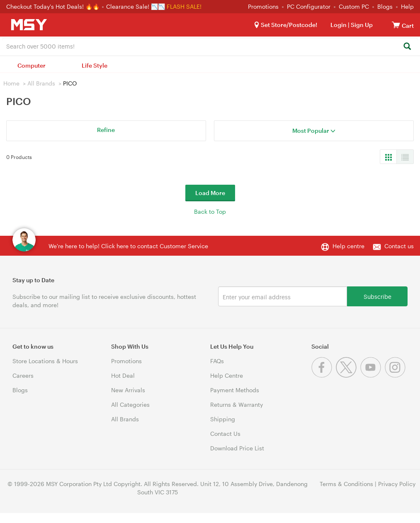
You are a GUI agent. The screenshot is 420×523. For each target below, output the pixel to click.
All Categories (130, 404)
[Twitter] (348, 375)
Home (11, 83)
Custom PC (354, 6)
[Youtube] (373, 375)
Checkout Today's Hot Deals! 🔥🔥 (54, 6)
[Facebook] (324, 375)
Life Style (95, 65)
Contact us (399, 246)
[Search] (407, 47)
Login (339, 25)
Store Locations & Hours (45, 361)
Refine (106, 130)
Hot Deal (123, 375)
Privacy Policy (397, 484)
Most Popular (314, 131)
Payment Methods (235, 390)
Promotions (263, 6)
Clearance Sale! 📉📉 (136, 6)
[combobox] (210, 46)
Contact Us (225, 434)
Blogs (385, 6)
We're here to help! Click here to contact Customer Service (128, 246)
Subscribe (378, 296)
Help (407, 6)
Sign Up (361, 25)
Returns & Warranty (237, 404)
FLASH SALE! (184, 6)
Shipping (223, 419)
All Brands (41, 83)
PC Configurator (309, 6)
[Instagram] (396, 375)
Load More (210, 193)
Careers (23, 375)
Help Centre (227, 375)
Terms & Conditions (346, 484)
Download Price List (237, 448)
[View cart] (396, 25)
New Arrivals (128, 390)
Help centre (348, 246)
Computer (32, 65)
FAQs (217, 361)
